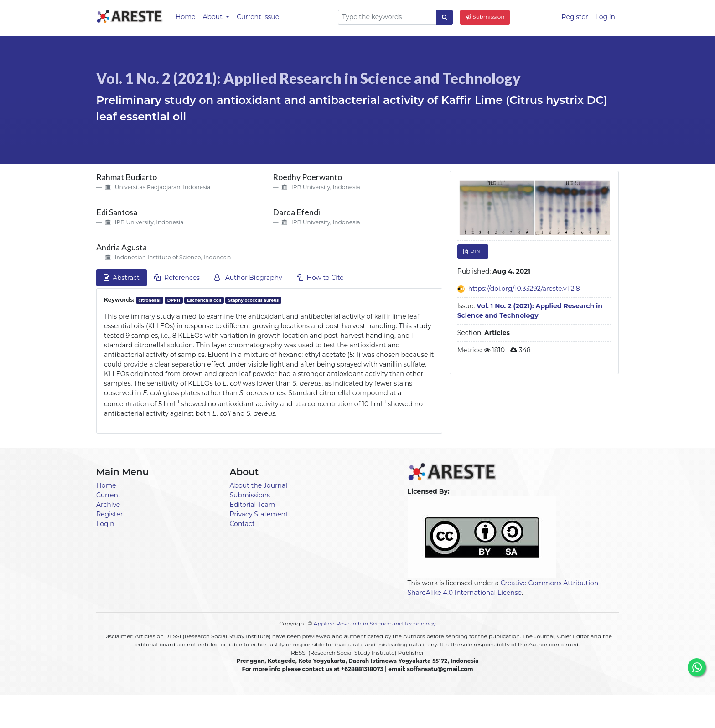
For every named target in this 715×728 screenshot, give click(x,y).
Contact (242, 524)
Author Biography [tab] (248, 278)
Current (109, 495)
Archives (401, 711)
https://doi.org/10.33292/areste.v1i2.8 (524, 289)
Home (185, 17)
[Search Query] (387, 17)
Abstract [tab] (122, 278)
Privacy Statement (259, 514)
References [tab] (177, 278)
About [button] (213, 17)
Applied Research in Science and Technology (375, 623)
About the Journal (259, 485)
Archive (108, 505)
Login (105, 524)
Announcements (321, 711)
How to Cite (320, 278)
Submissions (250, 495)
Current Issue (258, 17)
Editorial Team (253, 505)
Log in (605, 17)
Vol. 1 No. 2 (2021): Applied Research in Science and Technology (308, 78)
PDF (476, 251)
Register (575, 17)
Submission (485, 17)
